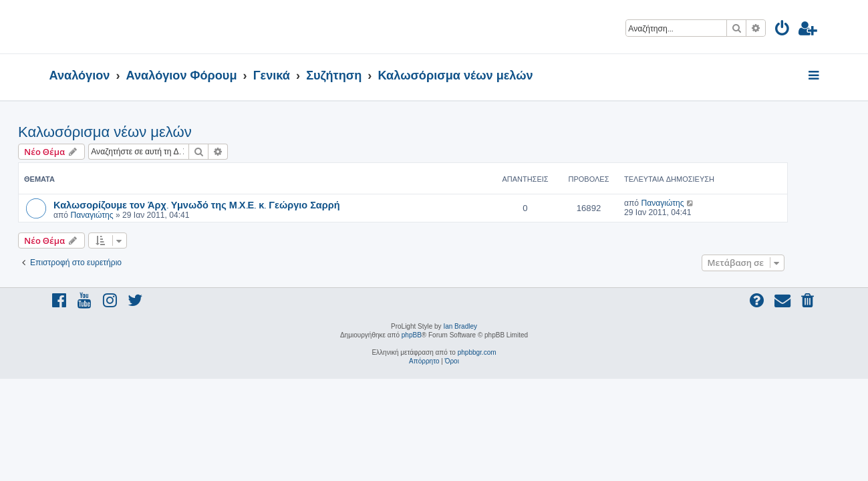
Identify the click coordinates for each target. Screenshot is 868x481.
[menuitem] (783, 30)
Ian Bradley (460, 326)
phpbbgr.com (477, 352)
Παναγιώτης (123, 215)
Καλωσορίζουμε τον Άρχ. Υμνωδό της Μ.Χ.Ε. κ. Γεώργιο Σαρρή (228, 204)
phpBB (412, 335)
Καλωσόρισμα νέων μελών (136, 132)
